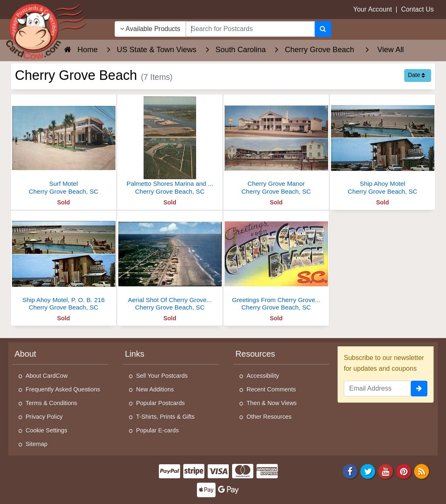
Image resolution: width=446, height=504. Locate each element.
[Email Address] (377, 389)
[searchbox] (250, 29)
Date (416, 75)
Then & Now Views (272, 403)
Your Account (373, 9)
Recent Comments (271, 389)
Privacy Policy (44, 417)
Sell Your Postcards (162, 376)
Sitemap (37, 444)
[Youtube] (386, 471)
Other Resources (269, 417)
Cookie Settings (47, 430)
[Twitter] (368, 471)
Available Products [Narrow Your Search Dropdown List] (150, 29)
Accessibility (263, 376)
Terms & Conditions (52, 403)
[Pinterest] (404, 471)
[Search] (323, 29)
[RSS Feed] (422, 471)
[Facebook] (350, 471)
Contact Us (417, 9)
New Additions (155, 389)
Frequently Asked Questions (63, 389)
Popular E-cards (157, 430)
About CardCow (47, 376)
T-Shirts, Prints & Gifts (165, 417)
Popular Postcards (161, 403)
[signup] (419, 389)
